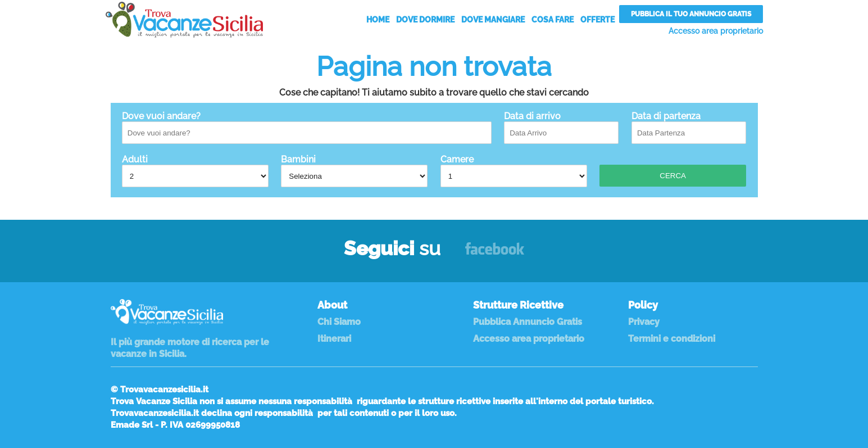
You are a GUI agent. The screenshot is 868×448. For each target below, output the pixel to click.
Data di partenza (689, 127)
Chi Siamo (339, 322)
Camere (514, 171)
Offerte (597, 20)
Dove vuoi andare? (307, 127)
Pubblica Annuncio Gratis (528, 322)
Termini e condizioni (672, 339)
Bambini (354, 171)
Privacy (644, 322)
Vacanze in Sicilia (184, 20)
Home (378, 20)
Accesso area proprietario (716, 31)
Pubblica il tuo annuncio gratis (691, 14)
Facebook (495, 254)
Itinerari (334, 339)
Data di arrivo (561, 127)
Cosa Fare (553, 20)
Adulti (195, 171)
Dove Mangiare (493, 20)
